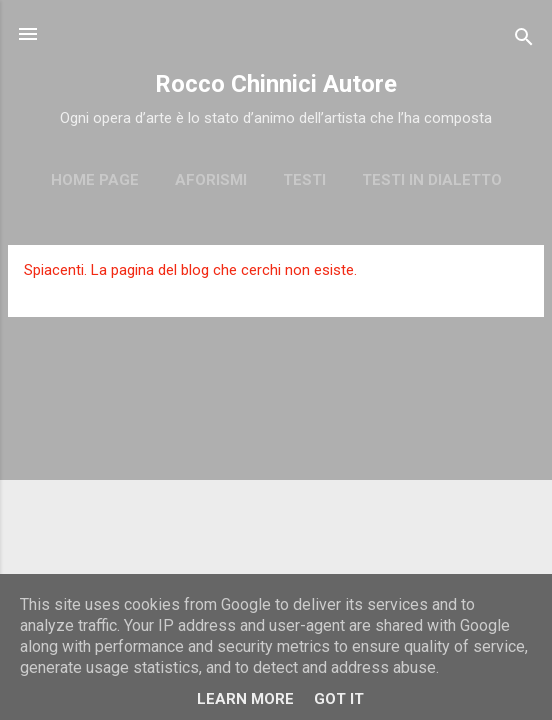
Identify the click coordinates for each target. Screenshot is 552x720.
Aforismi (211, 180)
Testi (304, 180)
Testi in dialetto (432, 180)
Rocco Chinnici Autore (276, 84)
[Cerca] (524, 40)
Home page (95, 180)
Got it (339, 699)
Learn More (245, 699)
